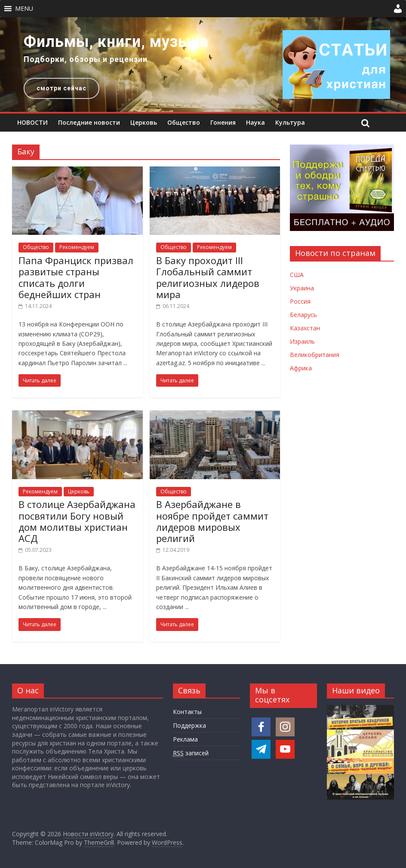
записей (191, 753)
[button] (24, 9)
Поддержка (189, 725)
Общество (184, 122)
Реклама (185, 739)
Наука (255, 122)
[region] (203, 65)
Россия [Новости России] (300, 301)
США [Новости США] (297, 275)
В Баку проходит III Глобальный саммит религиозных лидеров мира (208, 277)
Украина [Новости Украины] (302, 288)
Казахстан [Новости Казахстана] (305, 328)
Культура (290, 122)
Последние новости (89, 122)
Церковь (144, 122)
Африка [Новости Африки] (301, 368)
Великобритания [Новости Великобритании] (315, 355)
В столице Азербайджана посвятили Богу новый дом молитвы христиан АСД (77, 521)
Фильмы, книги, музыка (116, 42)
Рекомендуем (77, 247)
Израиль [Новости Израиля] (302, 341)
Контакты (187, 712)
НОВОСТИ (32, 122)
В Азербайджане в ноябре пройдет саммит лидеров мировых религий (212, 521)
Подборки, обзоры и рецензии (86, 59)
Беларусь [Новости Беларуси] (303, 315)
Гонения (223, 122)
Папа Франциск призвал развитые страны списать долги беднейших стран (76, 277)
